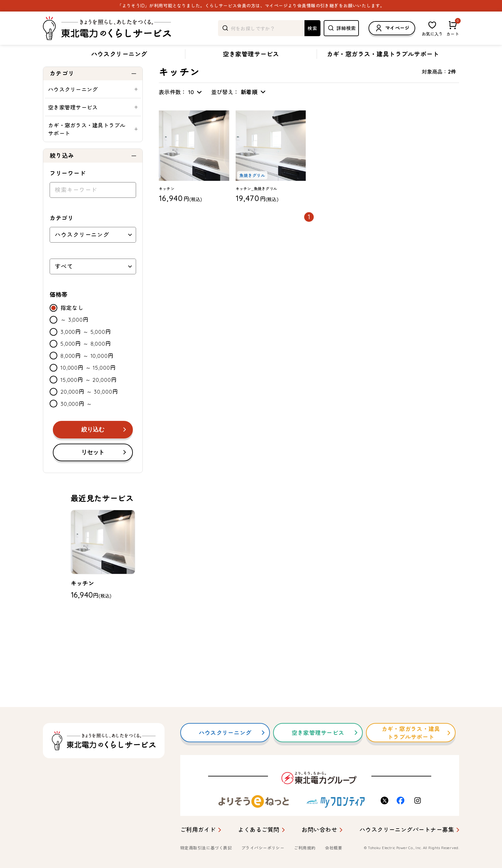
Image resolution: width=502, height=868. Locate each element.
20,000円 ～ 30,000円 (89, 410)
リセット (93, 471)
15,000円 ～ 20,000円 (89, 399)
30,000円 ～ (76, 423)
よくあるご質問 (259, 830)
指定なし (72, 327)
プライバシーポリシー (263, 848)
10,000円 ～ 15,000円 (88, 386)
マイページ (392, 28)
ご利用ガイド (198, 830)
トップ (49, 71)
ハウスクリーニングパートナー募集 (407, 830)
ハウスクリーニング (119, 54)
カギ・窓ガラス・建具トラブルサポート (383, 54)
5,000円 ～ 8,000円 (86, 362)
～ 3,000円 (75, 338)
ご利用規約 (305, 848)
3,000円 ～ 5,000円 (86, 351)
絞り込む (93, 448)
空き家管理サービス (251, 54)
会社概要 (334, 848)
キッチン (115, 71)
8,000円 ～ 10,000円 (87, 375)
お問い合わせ (319, 830)
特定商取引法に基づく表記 (206, 848)
